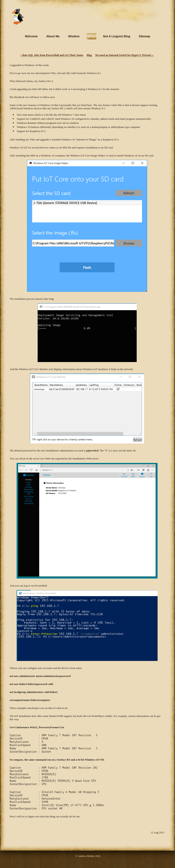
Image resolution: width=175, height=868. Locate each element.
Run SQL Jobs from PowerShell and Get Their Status (52, 55)
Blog (89, 55)
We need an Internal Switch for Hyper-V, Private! (124, 55)
